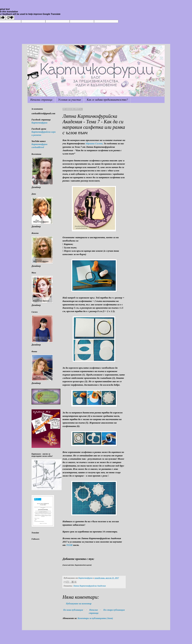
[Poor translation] (10, 18)
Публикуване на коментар (79, 604)
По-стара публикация (114, 610)
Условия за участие (70, 100)
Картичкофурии (40, 123)
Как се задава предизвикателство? (107, 100)
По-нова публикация (73, 610)
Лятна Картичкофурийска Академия (89, 586)
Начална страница (41, 100)
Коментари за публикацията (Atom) (95, 618)
